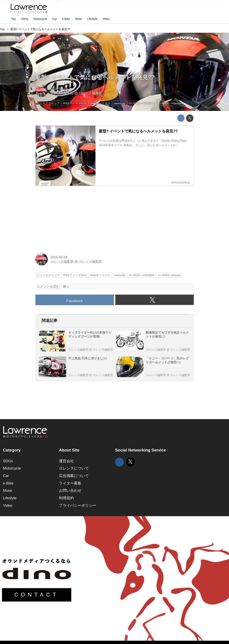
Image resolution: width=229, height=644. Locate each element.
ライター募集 (70, 483)
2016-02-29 (59, 89)
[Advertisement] (68, 217)
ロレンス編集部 (62, 93)
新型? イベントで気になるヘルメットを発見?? (95, 77)
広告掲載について (74, 476)
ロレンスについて (74, 468)
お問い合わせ (70, 491)
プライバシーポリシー (78, 505)
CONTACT (36, 595)
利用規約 (66, 498)
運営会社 (66, 461)
